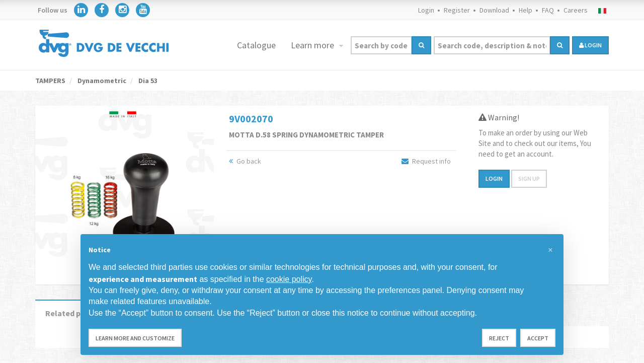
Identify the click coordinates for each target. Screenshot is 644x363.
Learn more (313, 45)
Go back (245, 161)
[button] (550, 250)
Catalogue (256, 45)
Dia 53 (147, 81)
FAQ (548, 10)
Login (426, 10)
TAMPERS (50, 81)
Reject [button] (499, 338)
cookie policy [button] (289, 279)
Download (494, 10)
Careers (576, 10)
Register (457, 10)
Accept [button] (538, 338)
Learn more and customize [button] (135, 338)
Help (526, 10)
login (590, 45)
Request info (426, 161)
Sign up (529, 178)
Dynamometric (101, 81)
